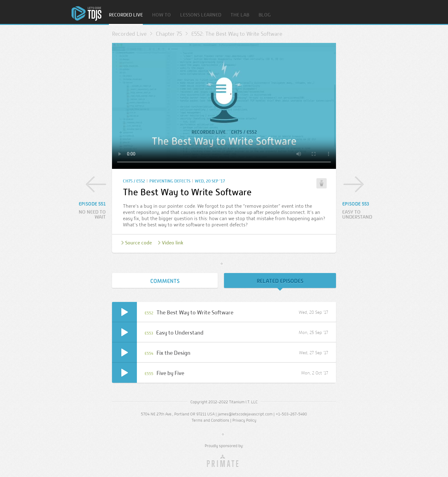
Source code (138, 243)
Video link (173, 243)
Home (86, 14)
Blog (265, 15)
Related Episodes (280, 281)
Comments (165, 281)
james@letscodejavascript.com (245, 414)
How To (161, 15)
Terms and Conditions (210, 420)
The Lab (240, 15)
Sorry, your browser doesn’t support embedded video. (224, 106)
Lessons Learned (201, 15)
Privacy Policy (244, 420)
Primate (224, 461)
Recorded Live (126, 15)
